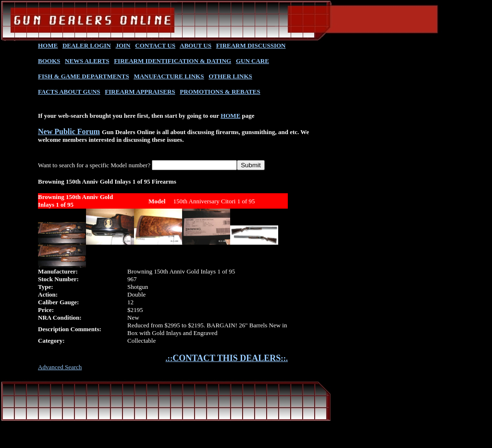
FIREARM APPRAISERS (140, 92)
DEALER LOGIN (87, 45)
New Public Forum (69, 131)
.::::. (227, 358)
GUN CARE (252, 61)
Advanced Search (60, 367)
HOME (48, 45)
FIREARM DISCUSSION (251, 45)
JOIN (123, 45)
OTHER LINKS (230, 76)
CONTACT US (155, 45)
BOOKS (49, 61)
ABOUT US (196, 45)
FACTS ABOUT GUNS (69, 92)
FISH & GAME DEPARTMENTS (84, 76)
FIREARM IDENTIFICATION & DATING (172, 61)
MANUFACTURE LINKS (169, 76)
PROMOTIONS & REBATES (220, 92)
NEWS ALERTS (87, 61)
